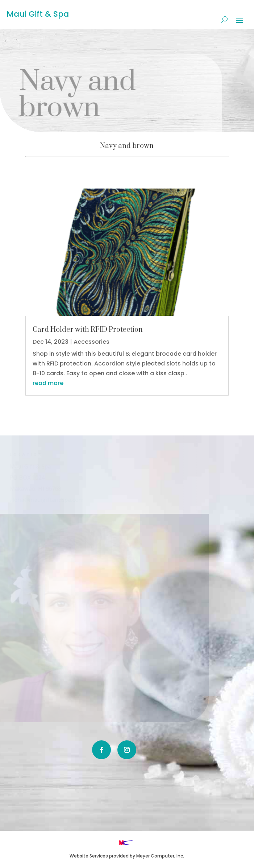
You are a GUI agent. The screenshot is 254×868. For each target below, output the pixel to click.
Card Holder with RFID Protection (88, 330)
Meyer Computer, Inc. (160, 856)
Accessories (91, 342)
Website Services (89, 856)
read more (48, 383)
